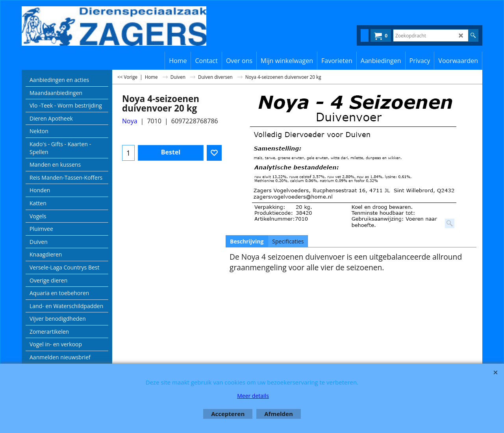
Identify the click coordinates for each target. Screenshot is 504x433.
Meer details (253, 396)
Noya (130, 121)
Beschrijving (247, 241)
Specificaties (288, 241)
